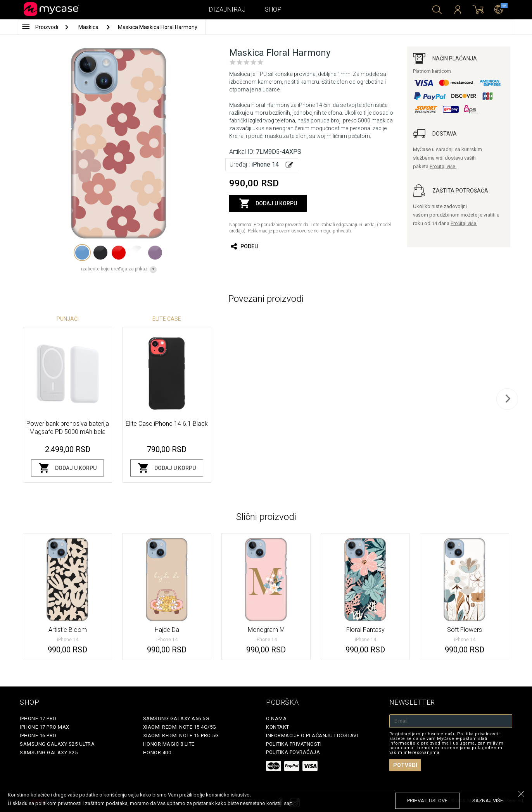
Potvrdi (405, 765)
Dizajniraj (227, 9)
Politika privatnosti (294, 744)
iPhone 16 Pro (38, 735)
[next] (507, 399)
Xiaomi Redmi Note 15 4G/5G (180, 727)
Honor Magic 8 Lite (169, 744)
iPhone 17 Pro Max (45, 727)
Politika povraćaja (293, 752)
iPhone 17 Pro (38, 718)
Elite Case (167, 319)
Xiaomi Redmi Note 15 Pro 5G (181, 735)
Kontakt (278, 727)
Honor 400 (157, 753)
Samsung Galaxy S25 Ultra (57, 744)
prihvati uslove (427, 801)
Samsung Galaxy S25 (49, 753)
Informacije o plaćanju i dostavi (312, 735)
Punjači (68, 319)
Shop (273, 9)
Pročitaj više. (443, 167)
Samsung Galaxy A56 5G (176, 718)
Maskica (89, 27)
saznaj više (488, 801)
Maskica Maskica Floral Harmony (158, 27)
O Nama (276, 718)
